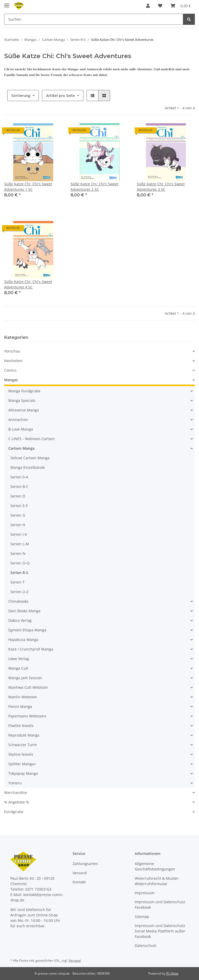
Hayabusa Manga (23, 640)
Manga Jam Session (25, 678)
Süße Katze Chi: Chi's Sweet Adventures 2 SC (94, 187)
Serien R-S (19, 573)
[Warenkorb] (181, 6)
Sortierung (21, 95)
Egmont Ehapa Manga (27, 630)
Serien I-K (19, 534)
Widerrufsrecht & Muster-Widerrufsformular (157, 881)
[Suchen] (94, 19)
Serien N (18, 553)
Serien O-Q (20, 563)
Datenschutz (146, 945)
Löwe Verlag (19, 659)
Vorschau (12, 351)
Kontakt (79, 882)
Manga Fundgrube (24, 391)
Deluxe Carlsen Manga (30, 458)
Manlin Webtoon (23, 697)
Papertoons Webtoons (27, 716)
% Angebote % (17, 802)
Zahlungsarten (85, 864)
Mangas (11, 380)
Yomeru (15, 783)
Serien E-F (19, 506)
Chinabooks (18, 601)
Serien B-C (19, 487)
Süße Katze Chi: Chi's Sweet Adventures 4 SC (28, 284)
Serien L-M (20, 544)
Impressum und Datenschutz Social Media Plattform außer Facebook (160, 931)
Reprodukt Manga (24, 735)
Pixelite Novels (21, 726)
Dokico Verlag (20, 620)
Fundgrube (14, 812)
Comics (10, 370)
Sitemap (142, 917)
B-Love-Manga (21, 429)
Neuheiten (13, 361)
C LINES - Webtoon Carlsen (31, 439)
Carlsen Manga (21, 448)
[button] (148, 6)
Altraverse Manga (24, 410)
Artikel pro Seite (61, 95)
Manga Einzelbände (28, 467)
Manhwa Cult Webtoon (28, 687)
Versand (80, 873)
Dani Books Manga (24, 611)
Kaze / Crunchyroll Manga (31, 649)
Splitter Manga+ (22, 764)
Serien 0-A (19, 477)
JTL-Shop (172, 973)
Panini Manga (20, 706)
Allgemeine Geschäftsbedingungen (155, 866)
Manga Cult (18, 668)
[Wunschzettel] (160, 6)
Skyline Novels (21, 754)
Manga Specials (22, 400)
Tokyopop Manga (23, 773)
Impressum (145, 893)
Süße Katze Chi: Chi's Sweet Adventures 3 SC (161, 187)
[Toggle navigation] (7, 3)
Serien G (18, 515)
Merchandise (16, 793)
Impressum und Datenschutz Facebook (160, 905)
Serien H (18, 525)
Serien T (17, 582)
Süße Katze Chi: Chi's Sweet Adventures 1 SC (28, 187)
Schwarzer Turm (23, 745)
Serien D (18, 496)
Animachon (18, 420)
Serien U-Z (19, 592)
